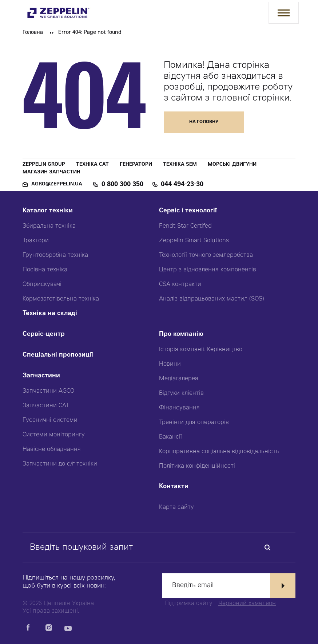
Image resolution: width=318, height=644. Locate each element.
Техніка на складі (50, 314)
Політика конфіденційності (197, 466)
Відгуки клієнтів (181, 393)
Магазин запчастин (51, 172)
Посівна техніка (45, 270)
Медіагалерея (179, 379)
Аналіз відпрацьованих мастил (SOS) (212, 299)
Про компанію (181, 335)
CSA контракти (180, 284)
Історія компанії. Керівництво (201, 350)
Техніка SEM (180, 165)
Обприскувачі (42, 284)
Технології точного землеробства (206, 255)
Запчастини (41, 376)
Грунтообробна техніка (55, 255)
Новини (170, 364)
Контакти (174, 487)
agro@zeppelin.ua (57, 184)
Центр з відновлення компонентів (208, 270)
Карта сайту (176, 507)
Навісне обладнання (52, 449)
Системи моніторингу (54, 435)
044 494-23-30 (182, 185)
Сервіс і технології (188, 211)
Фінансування (179, 408)
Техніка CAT (92, 165)
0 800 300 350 (122, 185)
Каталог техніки (48, 211)
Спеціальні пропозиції (58, 355)
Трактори (36, 241)
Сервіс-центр (44, 335)
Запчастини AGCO (48, 391)
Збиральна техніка (49, 226)
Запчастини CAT (46, 406)
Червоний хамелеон (247, 604)
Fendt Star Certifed (185, 226)
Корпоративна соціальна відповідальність (219, 452)
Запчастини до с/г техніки (60, 464)
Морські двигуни (232, 165)
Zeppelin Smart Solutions (194, 241)
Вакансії (170, 437)
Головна (33, 33)
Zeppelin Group (44, 165)
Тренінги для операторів (194, 423)
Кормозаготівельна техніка (61, 299)
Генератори (136, 165)
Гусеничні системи (50, 420)
